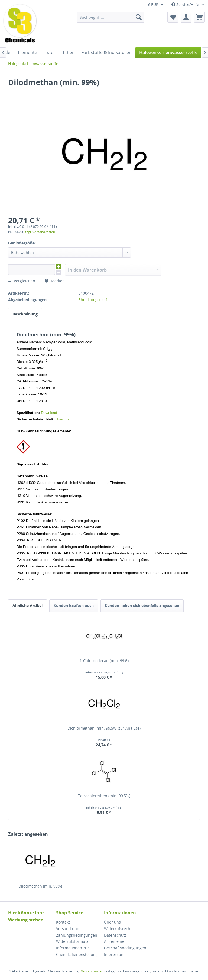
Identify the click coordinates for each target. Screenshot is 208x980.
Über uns (112, 922)
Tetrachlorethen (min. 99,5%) (104, 796)
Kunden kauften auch (74, 606)
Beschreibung (25, 314)
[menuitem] (111, 17)
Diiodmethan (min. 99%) (40, 886)
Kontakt (63, 922)
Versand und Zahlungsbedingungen (77, 932)
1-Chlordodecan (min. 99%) (104, 661)
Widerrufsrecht (118, 929)
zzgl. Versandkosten (40, 232)
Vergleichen (22, 281)
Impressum (114, 954)
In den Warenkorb (113, 269)
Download (49, 413)
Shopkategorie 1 (93, 300)
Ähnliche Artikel (27, 606)
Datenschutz (115, 935)
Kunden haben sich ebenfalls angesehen (142, 606)
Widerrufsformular (73, 941)
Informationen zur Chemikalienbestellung (77, 951)
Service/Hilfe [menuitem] (186, 4)
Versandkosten (92, 971)
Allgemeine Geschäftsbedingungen (125, 945)
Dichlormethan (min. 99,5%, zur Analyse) (104, 728)
